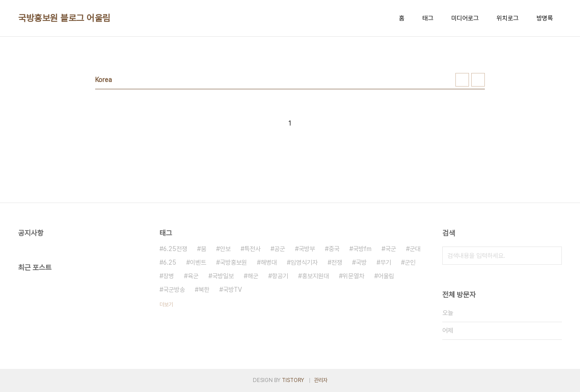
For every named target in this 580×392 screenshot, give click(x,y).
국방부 (307, 249)
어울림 (386, 276)
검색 (553, 256)
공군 (280, 249)
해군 (253, 276)
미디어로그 (465, 18)
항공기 (280, 276)
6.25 (170, 262)
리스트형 (478, 80)
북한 (204, 290)
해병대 (269, 262)
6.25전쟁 (175, 249)
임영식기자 (304, 262)
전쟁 (337, 262)
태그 (428, 18)
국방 (361, 262)
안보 (225, 249)
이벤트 (198, 262)
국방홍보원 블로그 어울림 (64, 18)
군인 (410, 262)
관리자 (321, 380)
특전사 (252, 249)
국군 (391, 249)
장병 (169, 276)
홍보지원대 (315, 276)
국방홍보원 (233, 262)
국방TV (232, 290)
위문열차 (353, 276)
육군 (193, 276)
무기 (386, 262)
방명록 (545, 18)
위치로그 (507, 18)
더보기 (166, 305)
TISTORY (293, 380)
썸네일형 (462, 80)
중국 (334, 249)
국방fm (362, 249)
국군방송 (174, 290)
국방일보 (223, 276)
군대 (415, 249)
